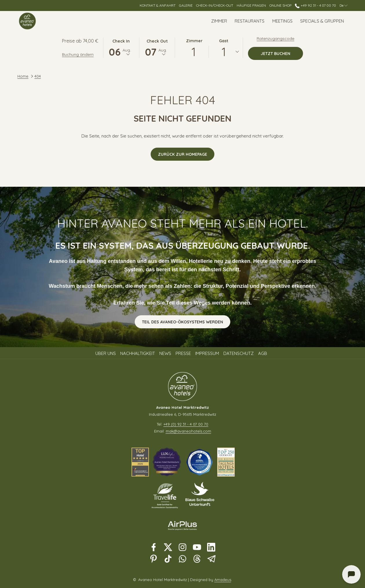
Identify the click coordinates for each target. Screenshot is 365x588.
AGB (263, 353)
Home (23, 76)
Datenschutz (239, 353)
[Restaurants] (250, 21)
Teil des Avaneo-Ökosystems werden (183, 322)
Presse (183, 353)
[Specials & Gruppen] (322, 21)
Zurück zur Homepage (183, 154)
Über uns (106, 353)
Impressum (207, 353)
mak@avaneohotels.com (188, 431)
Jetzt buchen (282, 53)
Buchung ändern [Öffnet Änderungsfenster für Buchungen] (78, 54)
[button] (121, 47)
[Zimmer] (219, 21)
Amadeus (223, 580)
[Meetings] (282, 21)
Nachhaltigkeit (138, 353)
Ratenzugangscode (275, 39)
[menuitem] (106, 353)
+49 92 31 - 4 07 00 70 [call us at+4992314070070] (315, 5)
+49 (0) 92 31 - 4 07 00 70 (186, 424)
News (165, 353)
